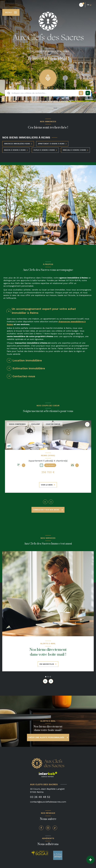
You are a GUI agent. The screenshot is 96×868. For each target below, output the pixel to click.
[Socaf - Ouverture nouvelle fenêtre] (40, 853)
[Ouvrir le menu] (11, 12)
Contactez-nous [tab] (24, 376)
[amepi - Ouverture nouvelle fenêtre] (58, 855)
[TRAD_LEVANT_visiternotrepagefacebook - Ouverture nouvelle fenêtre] (41, 828)
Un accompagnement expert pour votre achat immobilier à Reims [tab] (44, 311)
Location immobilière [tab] (27, 360)
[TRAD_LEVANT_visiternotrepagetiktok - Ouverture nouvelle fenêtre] (55, 828)
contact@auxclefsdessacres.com (48, 802)
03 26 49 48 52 (40, 797)
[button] (51, 502)
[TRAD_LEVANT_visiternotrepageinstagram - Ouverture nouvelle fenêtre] (48, 828)
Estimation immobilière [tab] (29, 368)
